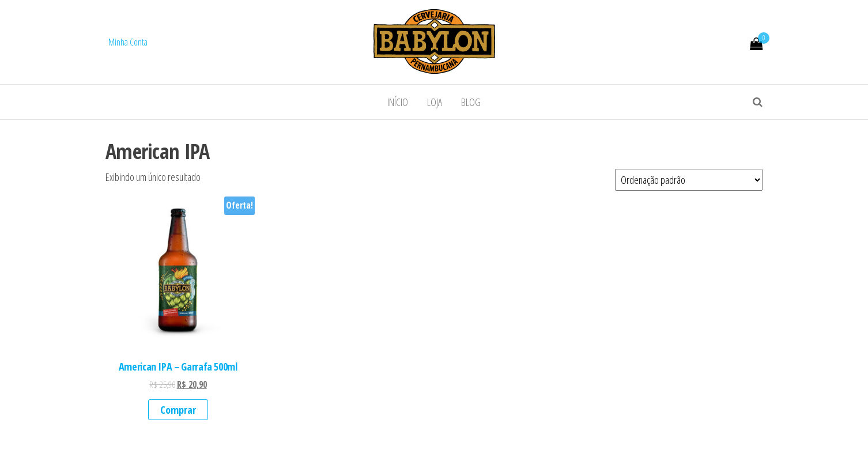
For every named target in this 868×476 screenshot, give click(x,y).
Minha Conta (128, 42)
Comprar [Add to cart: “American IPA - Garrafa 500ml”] (178, 410)
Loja (435, 102)
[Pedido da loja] (689, 180)
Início (398, 102)
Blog (471, 102)
